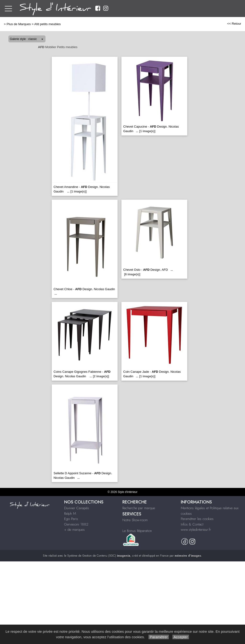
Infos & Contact (192, 524)
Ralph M (70, 514)
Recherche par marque (139, 508)
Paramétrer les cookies (197, 519)
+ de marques (74, 530)
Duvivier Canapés (77, 508)
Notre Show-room (135, 520)
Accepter (181, 637)
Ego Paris (71, 519)
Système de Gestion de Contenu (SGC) (99, 556)
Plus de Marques (19, 24)
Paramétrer (159, 637)
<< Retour (234, 24)
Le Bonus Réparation (137, 531)
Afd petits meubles (48, 24)
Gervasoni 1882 (76, 524)
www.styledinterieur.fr (196, 530)
